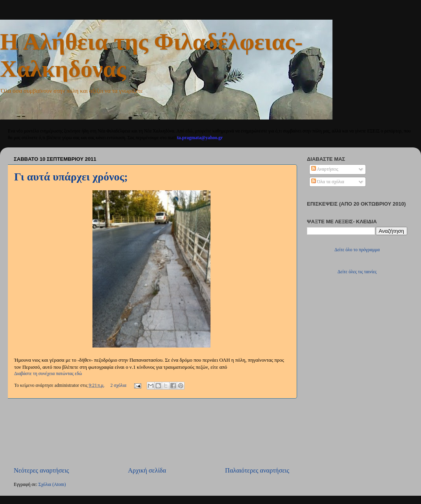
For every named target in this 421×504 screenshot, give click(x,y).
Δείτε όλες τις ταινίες (357, 272)
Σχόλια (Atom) (52, 485)
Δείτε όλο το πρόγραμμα (357, 250)
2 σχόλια (118, 385)
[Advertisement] (151, 432)
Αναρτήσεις (325, 169)
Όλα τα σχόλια (328, 182)
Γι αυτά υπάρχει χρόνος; (71, 177)
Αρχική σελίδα (147, 470)
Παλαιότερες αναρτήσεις (257, 470)
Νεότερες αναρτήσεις (41, 470)
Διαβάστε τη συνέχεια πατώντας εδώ (48, 374)
